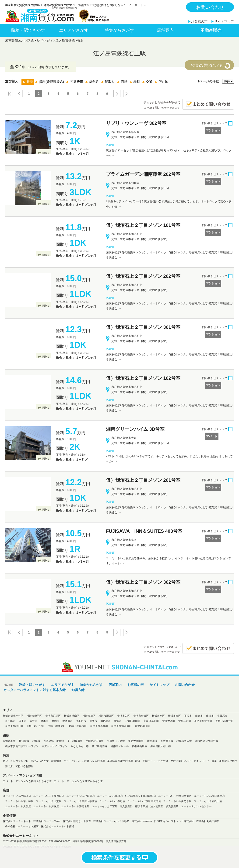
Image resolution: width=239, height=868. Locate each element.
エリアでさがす (74, 30)
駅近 (138, 761)
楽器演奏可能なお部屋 (120, 761)
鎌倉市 (199, 716)
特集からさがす (119, 30)
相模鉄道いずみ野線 (207, 741)
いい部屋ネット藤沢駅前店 (141, 796)
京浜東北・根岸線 (54, 741)
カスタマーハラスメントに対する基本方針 (35, 690)
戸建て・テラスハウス (155, 761)
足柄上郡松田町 (14, 726)
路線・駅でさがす (28, 30)
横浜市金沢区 (141, 716)
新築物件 (56, 761)
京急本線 (152, 741)
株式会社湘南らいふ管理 (77, 821)
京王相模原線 (75, 741)
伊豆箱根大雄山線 (161, 746)
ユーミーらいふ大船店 (18, 806)
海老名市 (81, 721)
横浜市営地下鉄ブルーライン (22, 746)
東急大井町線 (136, 741)
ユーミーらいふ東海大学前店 (80, 801)
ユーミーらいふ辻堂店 (49, 801)
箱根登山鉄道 (139, 746)
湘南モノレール (120, 746)
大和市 (55, 721)
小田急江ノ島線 (116, 741)
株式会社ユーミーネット (17, 821)
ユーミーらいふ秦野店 (112, 801)
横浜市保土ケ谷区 (13, 716)
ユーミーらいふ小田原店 (81, 796)
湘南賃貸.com (15, 41)
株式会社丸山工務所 (208, 821)
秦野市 (33, 721)
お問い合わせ (210, 7)
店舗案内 (165, 30)
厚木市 (44, 721)
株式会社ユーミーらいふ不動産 (111, 821)
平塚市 (188, 716)
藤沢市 (210, 716)
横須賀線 (24, 741)
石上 (80, 41)
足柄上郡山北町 (35, 726)
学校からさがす (40, 761)
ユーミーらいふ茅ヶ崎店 (19, 801)
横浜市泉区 (174, 716)
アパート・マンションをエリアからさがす (78, 781)
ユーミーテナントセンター (196, 806)
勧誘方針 (78, 690)
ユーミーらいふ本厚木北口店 (144, 801)
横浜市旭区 (89, 716)
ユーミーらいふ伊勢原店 (177, 801)
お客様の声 (199, 21)
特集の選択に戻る (207, 66)
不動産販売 (211, 30)
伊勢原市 (67, 721)
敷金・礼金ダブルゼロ (16, 761)
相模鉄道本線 (184, 741)
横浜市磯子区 (34, 716)
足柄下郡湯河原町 (121, 726)
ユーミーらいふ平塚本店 (17, 796)
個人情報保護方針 (116, 841)
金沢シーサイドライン (55, 746)
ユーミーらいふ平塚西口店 (49, 796)
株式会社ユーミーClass (47, 821)
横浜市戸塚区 (53, 716)
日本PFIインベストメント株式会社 (174, 821)
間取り (46, 153)
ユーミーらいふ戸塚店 (46, 806)
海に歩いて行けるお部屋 (19, 766)
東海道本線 (9, 741)
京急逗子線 (167, 741)
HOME (8, 685)
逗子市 (23, 721)
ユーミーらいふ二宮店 (105, 806)
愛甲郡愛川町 (143, 726)
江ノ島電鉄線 (65, 41)
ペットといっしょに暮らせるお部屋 (84, 761)
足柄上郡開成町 (57, 726)
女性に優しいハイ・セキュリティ (190, 761)
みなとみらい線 (80, 746)
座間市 (93, 721)
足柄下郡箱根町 (78, 726)
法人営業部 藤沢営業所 (134, 806)
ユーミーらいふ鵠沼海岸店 (209, 796)
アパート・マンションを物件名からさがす (27, 781)
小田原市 (222, 716)
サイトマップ (224, 21)
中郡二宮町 (185, 721)
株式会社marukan (142, 821)
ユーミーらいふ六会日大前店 (175, 796)
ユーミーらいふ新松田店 (208, 801)
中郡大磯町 (169, 721)
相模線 (36, 741)
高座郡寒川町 (151, 721)
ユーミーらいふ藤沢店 (110, 796)
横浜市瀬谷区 (106, 716)
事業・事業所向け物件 (224, 761)
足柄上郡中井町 (203, 721)
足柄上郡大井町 (224, 721)
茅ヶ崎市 (10, 721)
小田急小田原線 (95, 741)
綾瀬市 (118, 721)
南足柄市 (105, 721)
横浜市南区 (158, 716)
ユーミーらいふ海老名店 (75, 806)
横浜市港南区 (72, 716)
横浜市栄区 (124, 716)
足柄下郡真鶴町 (99, 726)
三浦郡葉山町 (133, 721)
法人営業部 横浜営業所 (164, 806)
